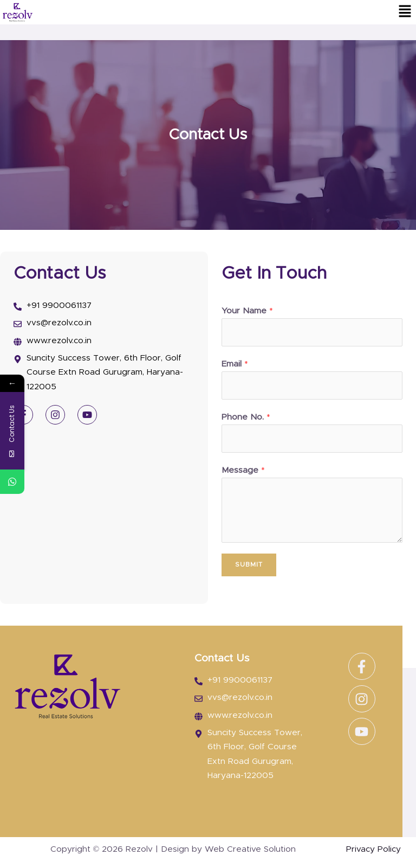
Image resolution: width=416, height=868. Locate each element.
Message (243, 470)
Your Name (247, 311)
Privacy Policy (373, 849)
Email (235, 364)
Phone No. (246, 417)
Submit (249, 565)
